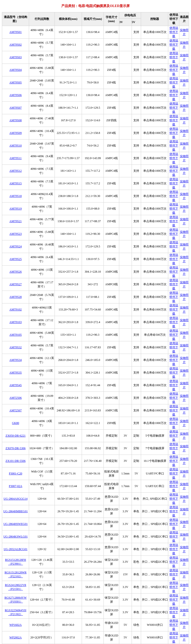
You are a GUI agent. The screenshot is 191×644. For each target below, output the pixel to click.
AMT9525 (16, 259)
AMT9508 (16, 120)
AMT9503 (16, 57)
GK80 (15, 423)
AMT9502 (16, 45)
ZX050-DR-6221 (16, 436)
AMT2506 (16, 398)
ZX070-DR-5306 (16, 448)
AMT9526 (16, 272)
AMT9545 (16, 385)
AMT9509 (16, 133)
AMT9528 (16, 297)
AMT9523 (16, 234)
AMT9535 (16, 373)
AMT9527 (16, 284)
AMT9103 (16, 322)
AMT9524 (16, 246)
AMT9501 (16, 32)
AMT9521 (16, 221)
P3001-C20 (16, 473)
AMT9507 (16, 108)
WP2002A (16, 637)
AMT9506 (16, 95)
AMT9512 (16, 171)
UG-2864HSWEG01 (16, 524)
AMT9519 (16, 209)
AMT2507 (16, 410)
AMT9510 (16, 146)
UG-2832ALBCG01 (16, 549)
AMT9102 (16, 310)
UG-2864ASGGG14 (16, 499)
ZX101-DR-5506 (16, 461)
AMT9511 (16, 158)
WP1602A (16, 625)
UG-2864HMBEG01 (16, 511)
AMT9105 (16, 335)
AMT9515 (16, 183)
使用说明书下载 (174, 32)
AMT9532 (16, 347)
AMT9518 (16, 196)
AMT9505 (16, 82)
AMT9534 (16, 360)
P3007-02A (15, 486)
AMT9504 (16, 70)
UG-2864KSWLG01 (16, 537)
